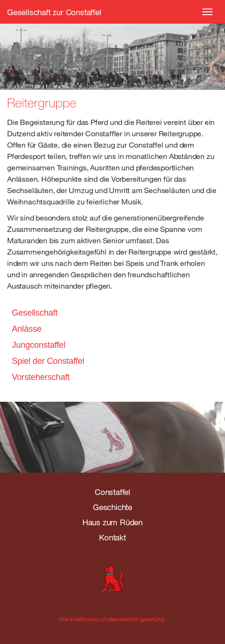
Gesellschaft (35, 313)
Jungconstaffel (39, 345)
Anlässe (27, 329)
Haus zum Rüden (112, 522)
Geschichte (112, 507)
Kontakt (112, 537)
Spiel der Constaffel (48, 361)
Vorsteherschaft (41, 377)
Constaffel (112, 492)
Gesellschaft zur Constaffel (54, 12)
